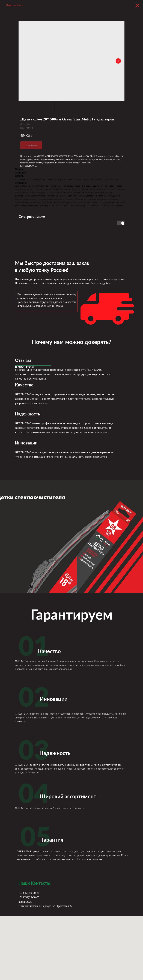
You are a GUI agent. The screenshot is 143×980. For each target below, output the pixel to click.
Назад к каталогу (14, 5)
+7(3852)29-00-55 (29, 897)
